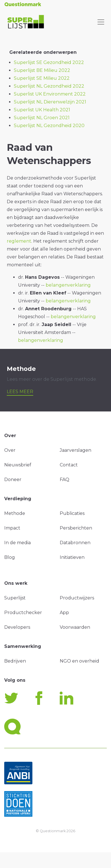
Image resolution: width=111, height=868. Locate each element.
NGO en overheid (79, 661)
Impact (12, 528)
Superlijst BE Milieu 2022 (42, 70)
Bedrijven (15, 661)
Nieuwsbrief (18, 465)
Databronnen (75, 543)
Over (10, 450)
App (64, 613)
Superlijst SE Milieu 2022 (42, 78)
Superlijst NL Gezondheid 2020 (49, 126)
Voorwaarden (75, 627)
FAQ (65, 480)
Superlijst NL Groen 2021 (42, 118)
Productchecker (23, 613)
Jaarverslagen (76, 450)
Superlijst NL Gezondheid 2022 (49, 86)
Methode (15, 513)
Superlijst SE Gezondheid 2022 (49, 62)
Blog (10, 557)
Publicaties (72, 513)
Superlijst (15, 598)
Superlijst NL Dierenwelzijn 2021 (50, 102)
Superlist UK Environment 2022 (50, 94)
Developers (17, 627)
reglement (19, 241)
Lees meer (20, 392)
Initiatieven (72, 557)
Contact (69, 465)
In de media (17, 543)
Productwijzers (77, 598)
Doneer (13, 480)
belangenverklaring (68, 285)
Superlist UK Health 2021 (42, 110)
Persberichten (76, 528)
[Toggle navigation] (101, 22)
